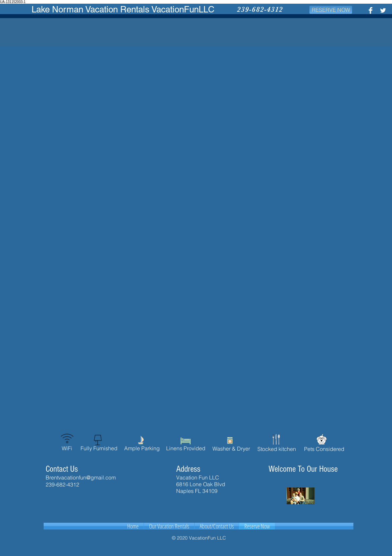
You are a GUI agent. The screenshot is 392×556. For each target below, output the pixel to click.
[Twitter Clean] (383, 10)
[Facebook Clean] (371, 10)
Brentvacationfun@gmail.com (81, 477)
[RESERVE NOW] (331, 10)
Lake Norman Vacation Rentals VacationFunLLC (123, 9)
